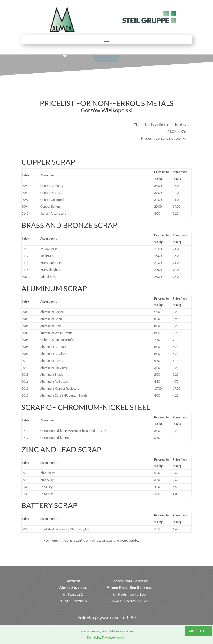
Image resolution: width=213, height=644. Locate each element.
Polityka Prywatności (105, 638)
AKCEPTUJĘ (198, 631)
